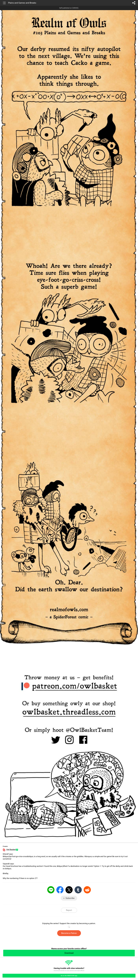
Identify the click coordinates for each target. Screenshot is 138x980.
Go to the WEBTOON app (69, 976)
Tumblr (78, 890)
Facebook (60, 890)
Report (69, 910)
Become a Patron (69, 933)
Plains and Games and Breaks (22, 3)
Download (69, 953)
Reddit (87, 890)
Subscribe (70, 898)
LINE (51, 890)
